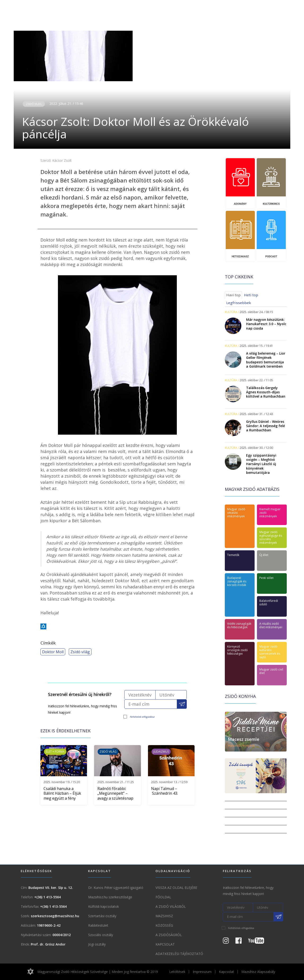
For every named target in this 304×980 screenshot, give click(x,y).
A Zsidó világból (171, 906)
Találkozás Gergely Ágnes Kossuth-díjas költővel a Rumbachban (266, 392)
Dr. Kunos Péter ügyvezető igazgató (116, 888)
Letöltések (177, 972)
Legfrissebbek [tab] (239, 303)
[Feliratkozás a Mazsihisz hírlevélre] (182, 704)
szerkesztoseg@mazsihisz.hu (55, 916)
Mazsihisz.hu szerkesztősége (110, 897)
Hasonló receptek (241, 745)
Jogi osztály (97, 944)
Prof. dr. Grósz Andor (48, 944)
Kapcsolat (165, 944)
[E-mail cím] (151, 704)
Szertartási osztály (102, 916)
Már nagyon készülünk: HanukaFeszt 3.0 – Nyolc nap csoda (266, 324)
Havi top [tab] (233, 295)
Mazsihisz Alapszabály (258, 972)
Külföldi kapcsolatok (104, 906)
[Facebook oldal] (241, 942)
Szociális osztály (101, 935)
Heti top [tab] (251, 295)
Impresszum (202, 972)
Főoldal (163, 897)
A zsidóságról (169, 935)
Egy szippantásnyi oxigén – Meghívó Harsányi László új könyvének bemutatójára (261, 464)
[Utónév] (171, 695)
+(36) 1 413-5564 (48, 897)
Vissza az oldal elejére (176, 888)
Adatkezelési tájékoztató (179, 954)
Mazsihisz (164, 916)
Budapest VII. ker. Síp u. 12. (51, 888)
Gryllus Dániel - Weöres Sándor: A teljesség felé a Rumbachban (265, 426)
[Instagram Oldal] (229, 942)
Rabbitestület (98, 925)
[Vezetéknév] (140, 695)
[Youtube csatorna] (259, 942)
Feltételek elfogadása (142, 717)
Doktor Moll (53, 652)
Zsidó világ (34, 104)
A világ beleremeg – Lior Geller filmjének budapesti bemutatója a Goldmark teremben (266, 360)
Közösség (164, 925)
